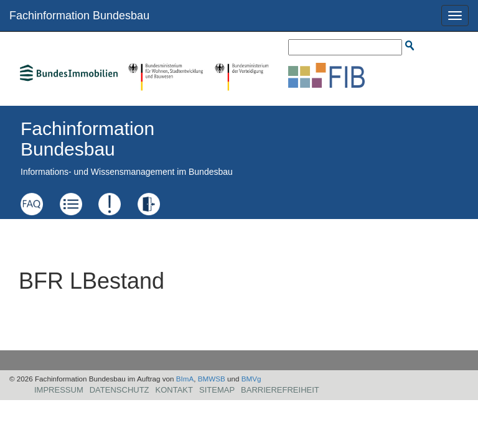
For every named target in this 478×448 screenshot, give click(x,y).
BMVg (251, 379)
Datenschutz (119, 390)
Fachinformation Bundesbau (79, 16)
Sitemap (217, 390)
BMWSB (212, 379)
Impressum (59, 390)
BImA (185, 379)
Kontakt (174, 390)
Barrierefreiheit (280, 390)
